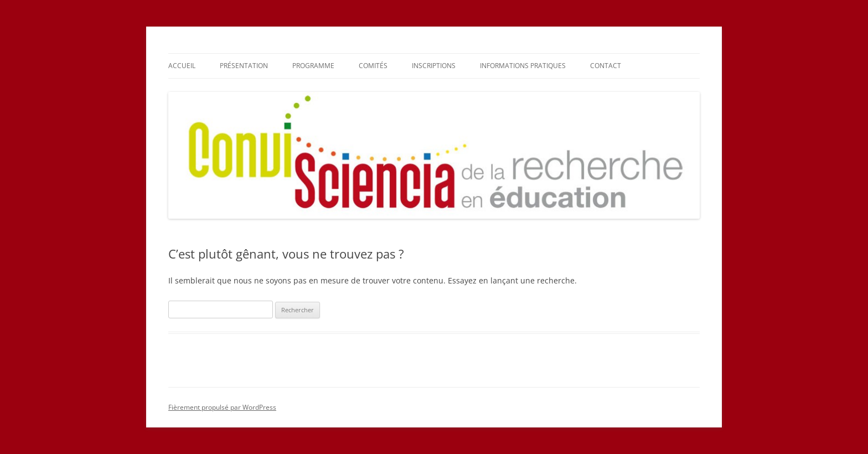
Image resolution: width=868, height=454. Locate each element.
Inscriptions (434, 66)
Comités (373, 66)
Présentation (244, 66)
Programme (313, 66)
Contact (606, 66)
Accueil (182, 66)
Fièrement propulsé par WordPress (222, 407)
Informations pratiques (523, 66)
